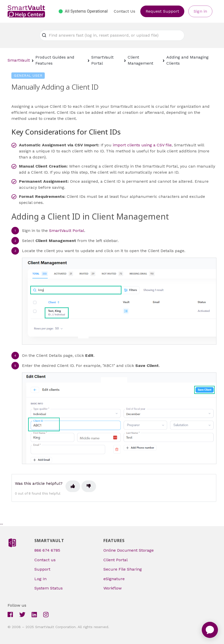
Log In (40, 579)
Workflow (113, 588)
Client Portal (116, 560)
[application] (210, 630)
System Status (49, 588)
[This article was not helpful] (89, 486)
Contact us (45, 560)
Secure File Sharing (123, 569)
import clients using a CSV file (142, 145)
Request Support (162, 11)
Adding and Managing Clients (187, 60)
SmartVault (19, 60)
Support (42, 569)
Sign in (200, 11)
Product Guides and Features (55, 60)
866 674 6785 (47, 550)
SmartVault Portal (102, 60)
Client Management (140, 60)
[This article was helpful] (73, 486)
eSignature (114, 579)
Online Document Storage (129, 550)
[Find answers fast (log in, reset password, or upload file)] (112, 35)
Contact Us (125, 11)
